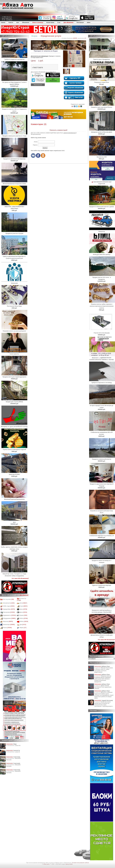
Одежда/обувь (9, 609)
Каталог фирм (50, 23)
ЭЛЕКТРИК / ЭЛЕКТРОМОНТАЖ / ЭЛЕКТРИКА (14, 207)
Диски (23, 612)
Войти (89, 23)
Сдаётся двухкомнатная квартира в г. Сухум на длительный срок (14, 256)
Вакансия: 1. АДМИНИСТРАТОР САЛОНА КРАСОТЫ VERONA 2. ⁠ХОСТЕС (102, 358)
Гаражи (23, 615)
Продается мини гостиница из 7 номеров (102, 560)
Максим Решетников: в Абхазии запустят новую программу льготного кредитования (104, 670)
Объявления (26, 23)
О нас (59, 23)
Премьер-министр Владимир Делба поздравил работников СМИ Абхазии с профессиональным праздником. (103, 679)
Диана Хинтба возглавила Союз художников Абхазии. (103, 687)
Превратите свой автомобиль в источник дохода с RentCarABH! (102, 610)
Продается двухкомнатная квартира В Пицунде (102, 484)
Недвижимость (9, 615)
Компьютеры (9, 625)
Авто (18, 23)
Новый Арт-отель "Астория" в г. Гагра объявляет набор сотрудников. (14, 574)
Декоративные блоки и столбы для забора (102, 635)
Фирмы (23, 628)
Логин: (36, 142)
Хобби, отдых (9, 606)
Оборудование (9, 618)
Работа (24, 618)
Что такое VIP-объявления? (20, 578)
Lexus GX (18, 745)
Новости (11, 23)
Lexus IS (17, 752)
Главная (3, 23)
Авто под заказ (8, 599)
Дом (23, 625)
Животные (8, 621)
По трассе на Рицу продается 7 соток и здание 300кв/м (14, 82)
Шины (23, 609)
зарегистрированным (70, 133)
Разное (7, 628)
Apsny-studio (69, 864)
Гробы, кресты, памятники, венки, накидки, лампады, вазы (14, 547)
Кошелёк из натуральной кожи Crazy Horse (102, 511)
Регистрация (80, 23)
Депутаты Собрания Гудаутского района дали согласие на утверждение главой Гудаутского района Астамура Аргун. (104, 695)
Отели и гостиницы (38, 23)
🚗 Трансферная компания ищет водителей (102, 182)
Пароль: (35, 145)
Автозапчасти (9, 603)
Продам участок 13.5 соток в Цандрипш (102, 277)
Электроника (9, 612)
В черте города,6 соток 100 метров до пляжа (102, 406)
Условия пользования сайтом (80, 863)
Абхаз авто (47, 864)
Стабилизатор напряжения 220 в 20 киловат (102, 432)
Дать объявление (68, 23)
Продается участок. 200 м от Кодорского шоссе (14, 109)
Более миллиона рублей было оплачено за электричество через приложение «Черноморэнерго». (104, 704)
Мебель (24, 621)
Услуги (24, 606)
